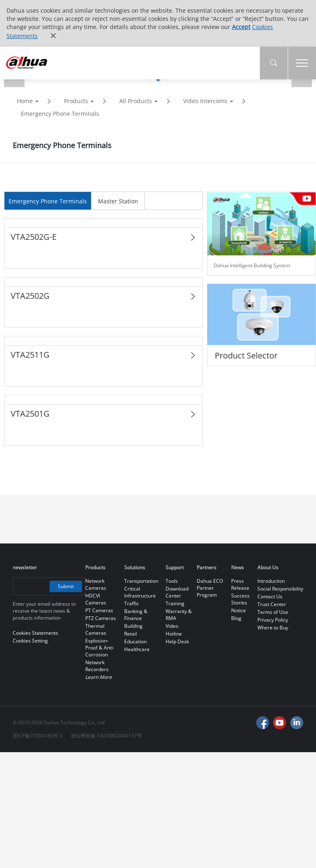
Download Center (177, 592)
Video (172, 626)
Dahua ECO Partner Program (210, 588)
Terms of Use (273, 612)
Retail (131, 634)
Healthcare (137, 649)
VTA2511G (30, 355)
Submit (66, 586)
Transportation (141, 581)
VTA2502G (30, 296)
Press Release (240, 584)
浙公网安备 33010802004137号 (106, 736)
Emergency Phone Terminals (60, 114)
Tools (172, 581)
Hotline (174, 634)
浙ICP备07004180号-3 (38, 736)
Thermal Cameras (96, 629)
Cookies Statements (35, 633)
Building (133, 626)
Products (76, 101)
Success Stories (240, 599)
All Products (136, 101)
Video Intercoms (205, 101)
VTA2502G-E (34, 237)
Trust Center (272, 604)
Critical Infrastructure (140, 592)
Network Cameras (96, 584)
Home (25, 101)
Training (175, 603)
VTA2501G (30, 414)
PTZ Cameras (101, 618)
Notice (239, 610)
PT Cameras (99, 610)
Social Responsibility (280, 589)
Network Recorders (97, 666)
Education (135, 641)
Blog (236, 618)
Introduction (271, 581)
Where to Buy (273, 628)
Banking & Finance (136, 615)
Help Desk (177, 641)
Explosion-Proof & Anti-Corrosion (100, 648)
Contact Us (270, 596)
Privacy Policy (273, 620)
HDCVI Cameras (96, 599)
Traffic (132, 603)
